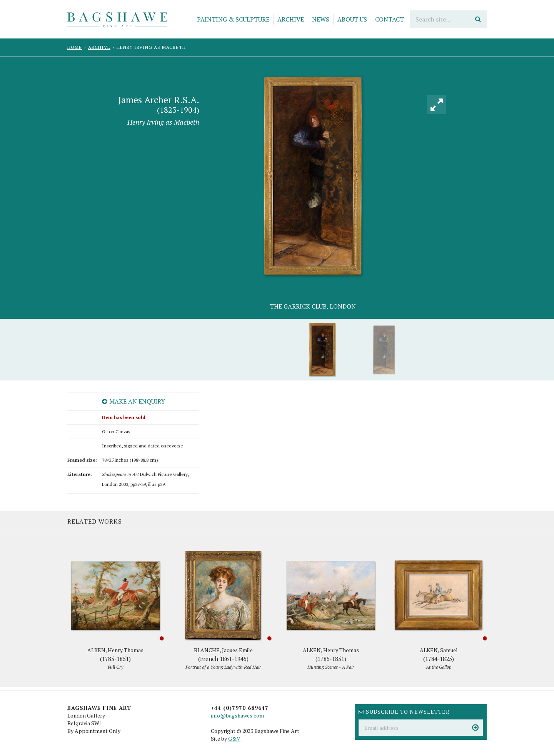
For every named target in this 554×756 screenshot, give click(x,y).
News (321, 19)
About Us (352, 19)
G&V (234, 738)
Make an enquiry (133, 401)
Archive (291, 19)
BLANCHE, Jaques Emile (223, 659)
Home (75, 47)
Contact (390, 19)
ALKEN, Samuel (439, 659)
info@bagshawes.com (237, 715)
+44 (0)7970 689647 (240, 708)
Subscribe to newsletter (404, 712)
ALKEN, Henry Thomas (115, 659)
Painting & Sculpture (233, 19)
